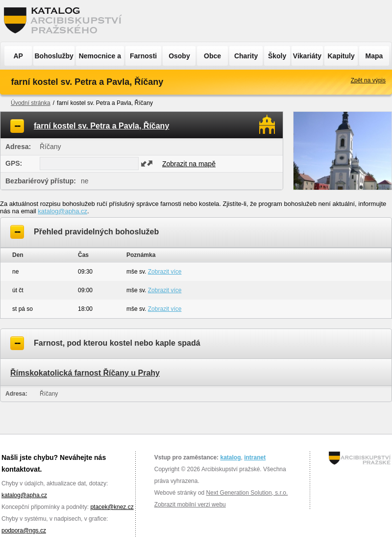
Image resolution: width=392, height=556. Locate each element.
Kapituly (341, 56)
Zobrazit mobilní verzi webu (190, 505)
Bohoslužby (54, 56)
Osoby (179, 56)
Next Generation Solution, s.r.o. (247, 493)
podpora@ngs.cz (24, 531)
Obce (212, 56)
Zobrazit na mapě (189, 164)
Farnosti (143, 56)
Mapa (374, 56)
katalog (230, 457)
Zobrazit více (165, 272)
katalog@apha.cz (62, 211)
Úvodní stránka (31, 103)
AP (18, 56)
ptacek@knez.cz (112, 507)
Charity (246, 56)
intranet (255, 457)
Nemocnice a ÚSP (100, 59)
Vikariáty (307, 56)
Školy (277, 56)
